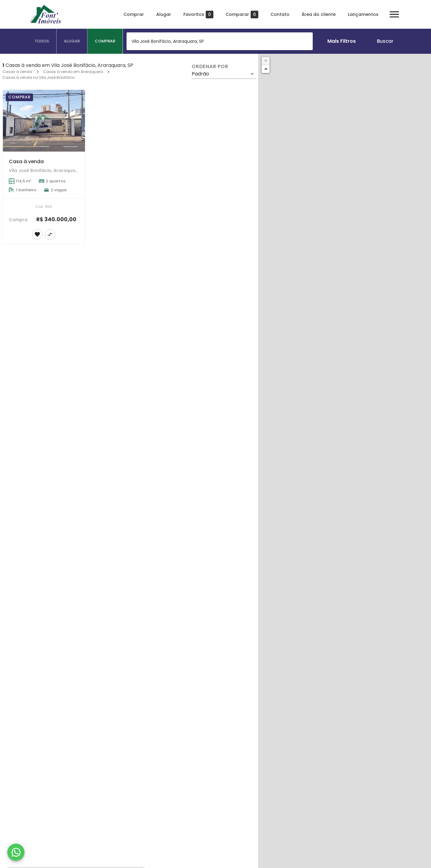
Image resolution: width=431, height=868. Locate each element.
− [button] (266, 69)
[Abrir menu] (394, 14)
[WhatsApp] (16, 852)
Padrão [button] (200, 74)
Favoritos (198, 15)
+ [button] (266, 61)
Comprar (133, 14)
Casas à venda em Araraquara (73, 72)
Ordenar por (210, 67)
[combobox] (220, 41)
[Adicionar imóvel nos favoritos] (37, 234)
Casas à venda (17, 72)
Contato (280, 14)
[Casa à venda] (44, 121)
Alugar (163, 14)
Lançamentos (363, 14)
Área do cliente (318, 14)
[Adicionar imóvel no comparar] (50, 234)
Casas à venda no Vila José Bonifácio (39, 77)
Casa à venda (26, 161)
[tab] (42, 41)
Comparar (242, 15)
